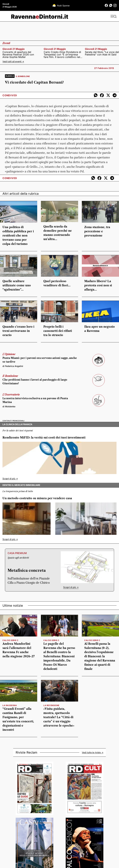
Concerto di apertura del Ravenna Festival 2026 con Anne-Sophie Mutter (18, 55)
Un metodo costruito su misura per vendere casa (37, 498)
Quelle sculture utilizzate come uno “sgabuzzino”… (17, 285)
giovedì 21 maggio (14, 49)
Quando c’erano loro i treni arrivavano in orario (18, 331)
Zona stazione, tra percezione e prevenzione (97, 231)
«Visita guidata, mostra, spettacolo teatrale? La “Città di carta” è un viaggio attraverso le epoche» (59, 717)
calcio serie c (51, 640)
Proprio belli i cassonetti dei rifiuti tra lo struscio (58, 331)
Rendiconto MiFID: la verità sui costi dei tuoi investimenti (44, 438)
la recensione (51, 705)
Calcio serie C (10, 640)
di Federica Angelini (13, 366)
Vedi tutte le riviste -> (93, 752)
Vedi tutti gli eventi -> (13, 61)
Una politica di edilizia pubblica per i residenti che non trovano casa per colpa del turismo (18, 236)
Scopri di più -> (10, 478)
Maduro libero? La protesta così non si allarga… (98, 285)
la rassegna (10, 705)
